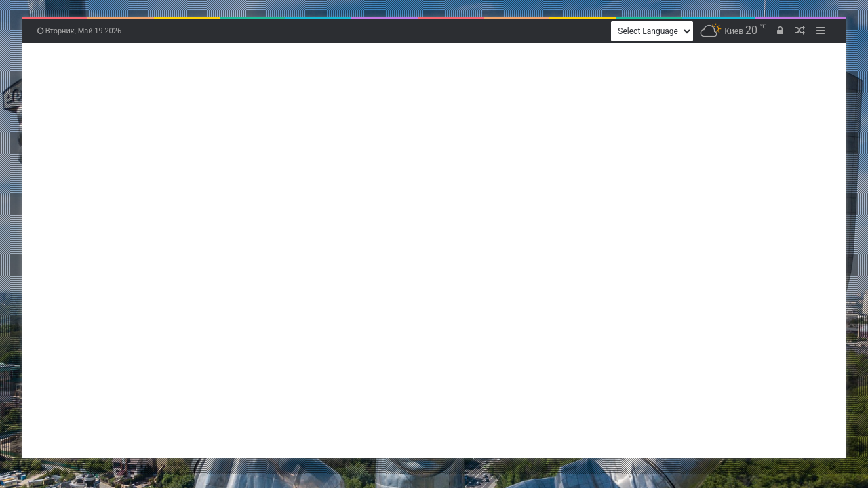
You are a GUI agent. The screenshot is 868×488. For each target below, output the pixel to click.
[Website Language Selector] (652, 31)
